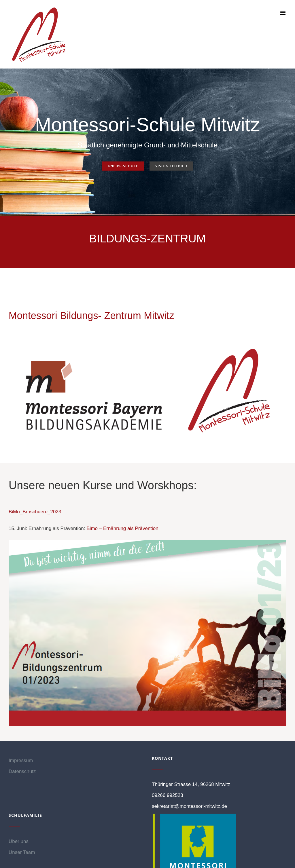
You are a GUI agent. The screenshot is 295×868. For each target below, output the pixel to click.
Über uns (19, 841)
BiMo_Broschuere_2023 (35, 512)
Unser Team (22, 852)
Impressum (21, 760)
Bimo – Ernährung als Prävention (122, 528)
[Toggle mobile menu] (283, 13)
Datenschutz (22, 771)
